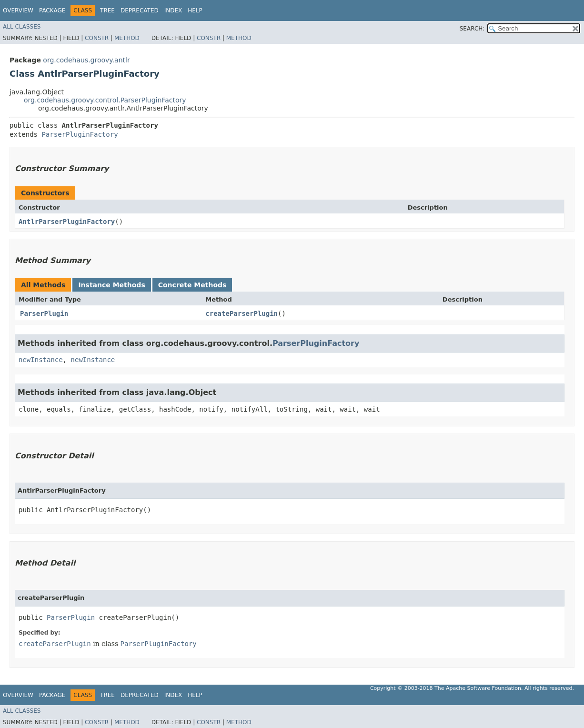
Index (173, 10)
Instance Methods (111, 285)
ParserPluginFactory (80, 134)
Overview (18, 10)
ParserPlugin (44, 313)
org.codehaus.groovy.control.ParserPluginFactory (105, 100)
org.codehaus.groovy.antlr (86, 60)
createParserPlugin (242, 313)
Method (127, 38)
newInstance (41, 360)
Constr (97, 38)
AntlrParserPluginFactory (67, 222)
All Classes (22, 27)
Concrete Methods (192, 285)
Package (52, 10)
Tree (107, 10)
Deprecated (140, 10)
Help (195, 10)
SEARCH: (472, 29)
